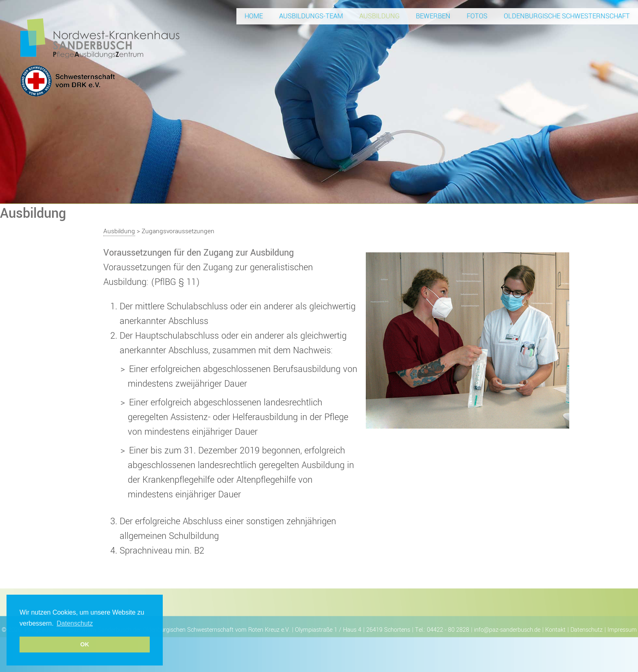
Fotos (477, 16)
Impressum (622, 630)
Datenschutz (587, 630)
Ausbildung (379, 16)
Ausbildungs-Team (311, 16)
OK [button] (85, 644)
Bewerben (433, 16)
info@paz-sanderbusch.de (507, 630)
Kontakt (555, 630)
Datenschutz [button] (75, 623)
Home (254, 16)
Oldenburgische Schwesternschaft (567, 16)
